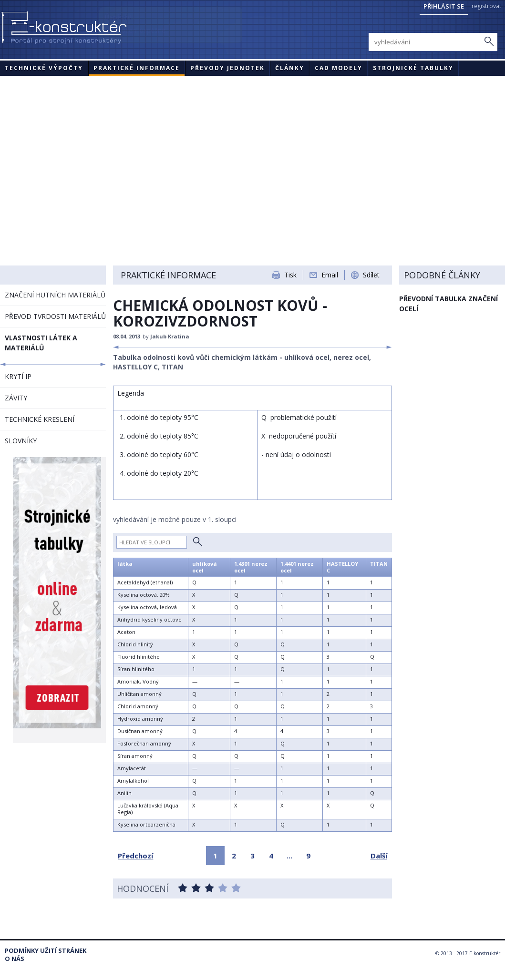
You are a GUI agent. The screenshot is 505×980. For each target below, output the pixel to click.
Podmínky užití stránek (46, 951)
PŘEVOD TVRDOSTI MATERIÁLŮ (55, 316)
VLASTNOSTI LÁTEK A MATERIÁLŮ (41, 343)
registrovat (486, 6)
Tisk (290, 275)
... (289, 856)
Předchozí (135, 856)
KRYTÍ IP (18, 376)
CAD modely (339, 68)
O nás (15, 959)
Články (290, 68)
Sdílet (371, 275)
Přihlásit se (444, 6)
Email (330, 275)
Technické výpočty (44, 68)
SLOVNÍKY (21, 441)
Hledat (198, 542)
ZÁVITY (16, 398)
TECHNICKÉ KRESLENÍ (40, 419)
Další (379, 856)
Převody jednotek (227, 68)
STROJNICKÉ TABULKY (413, 68)
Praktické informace (137, 68)
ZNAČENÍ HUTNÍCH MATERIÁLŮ (55, 295)
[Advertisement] (253, 147)
